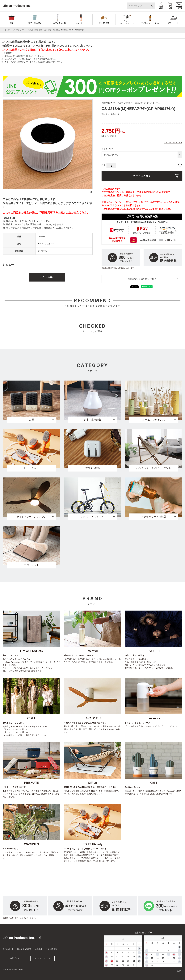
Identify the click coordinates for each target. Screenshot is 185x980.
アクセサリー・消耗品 (150, 23)
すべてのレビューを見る (173, 143)
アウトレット (173, 23)
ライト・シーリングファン (127, 22)
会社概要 (39, 949)
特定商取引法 (51, 949)
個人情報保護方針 (24, 949)
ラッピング (108, 149)
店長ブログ (15, 958)
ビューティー (81, 23)
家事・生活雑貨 (35, 23)
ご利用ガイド (8, 949)
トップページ (10, 30)
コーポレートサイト (42, 958)
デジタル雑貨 (104, 23)
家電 (12, 23)
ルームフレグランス (58, 23)
